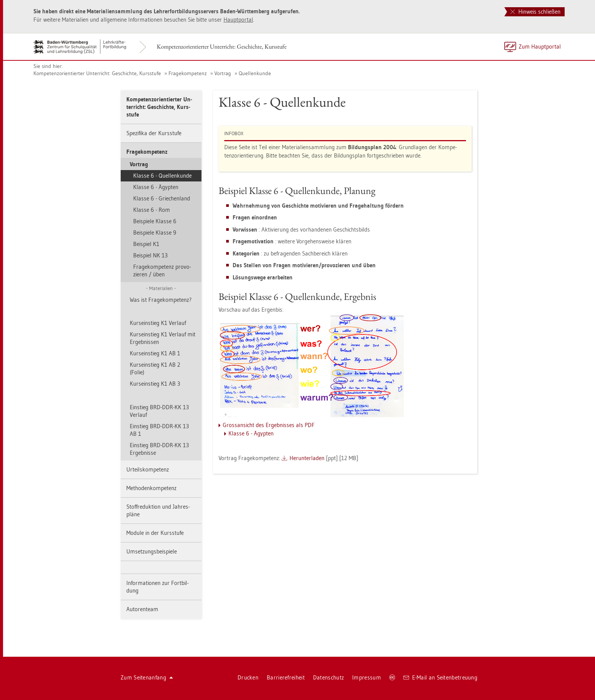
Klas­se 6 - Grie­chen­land (162, 198)
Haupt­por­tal (238, 20)
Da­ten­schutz (328, 677)
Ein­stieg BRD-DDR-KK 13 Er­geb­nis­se (159, 449)
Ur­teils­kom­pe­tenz (148, 469)
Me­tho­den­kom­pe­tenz (151, 488)
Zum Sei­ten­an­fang (147, 677)
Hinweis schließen (535, 12)
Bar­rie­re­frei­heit (286, 677)
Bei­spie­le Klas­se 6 (155, 221)
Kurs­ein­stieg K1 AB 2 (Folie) (155, 368)
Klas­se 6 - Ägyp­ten (156, 187)
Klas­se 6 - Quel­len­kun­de (162, 176)
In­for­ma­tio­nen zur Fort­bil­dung (157, 587)
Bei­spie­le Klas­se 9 (155, 233)
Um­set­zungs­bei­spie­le (152, 551)
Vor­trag (223, 73)
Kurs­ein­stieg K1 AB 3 (155, 384)
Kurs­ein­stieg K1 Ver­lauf (158, 323)
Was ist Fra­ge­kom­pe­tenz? (161, 300)
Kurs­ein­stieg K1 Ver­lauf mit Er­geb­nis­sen (163, 338)
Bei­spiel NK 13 (150, 255)
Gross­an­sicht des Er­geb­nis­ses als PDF (269, 425)
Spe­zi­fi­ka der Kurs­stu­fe (154, 133)
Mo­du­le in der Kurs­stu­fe (155, 533)
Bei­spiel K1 (146, 244)
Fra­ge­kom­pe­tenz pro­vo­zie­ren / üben (162, 270)
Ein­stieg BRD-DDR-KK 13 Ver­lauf (159, 411)
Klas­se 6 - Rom (152, 210)
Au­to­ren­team (142, 609)
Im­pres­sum (367, 677)
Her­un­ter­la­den (307, 458)
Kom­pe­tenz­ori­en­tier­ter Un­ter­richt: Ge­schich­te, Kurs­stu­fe (222, 47)
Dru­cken (248, 677)
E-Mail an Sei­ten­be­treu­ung (440, 677)
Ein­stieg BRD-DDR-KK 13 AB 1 (159, 430)
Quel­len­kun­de (255, 73)
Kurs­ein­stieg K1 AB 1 (155, 353)
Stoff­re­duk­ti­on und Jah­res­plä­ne (158, 510)
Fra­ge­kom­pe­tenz (188, 73)
